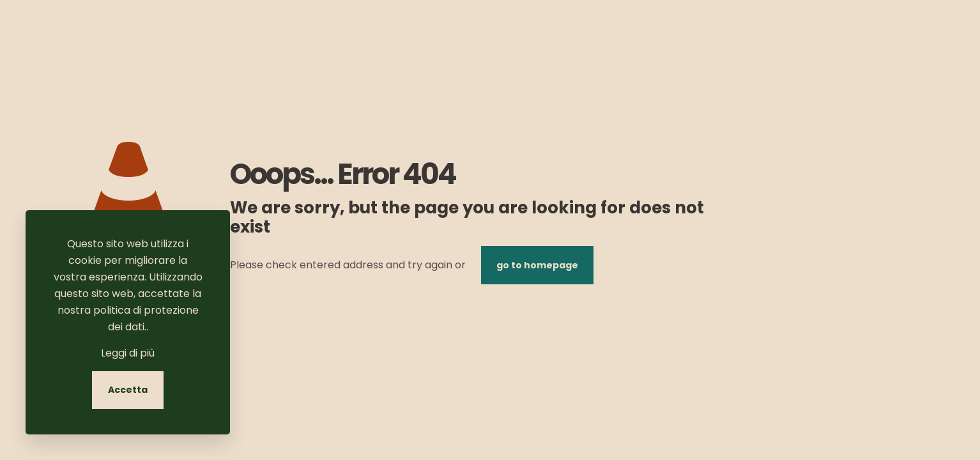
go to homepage (537, 265)
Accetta (128, 390)
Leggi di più (128, 353)
